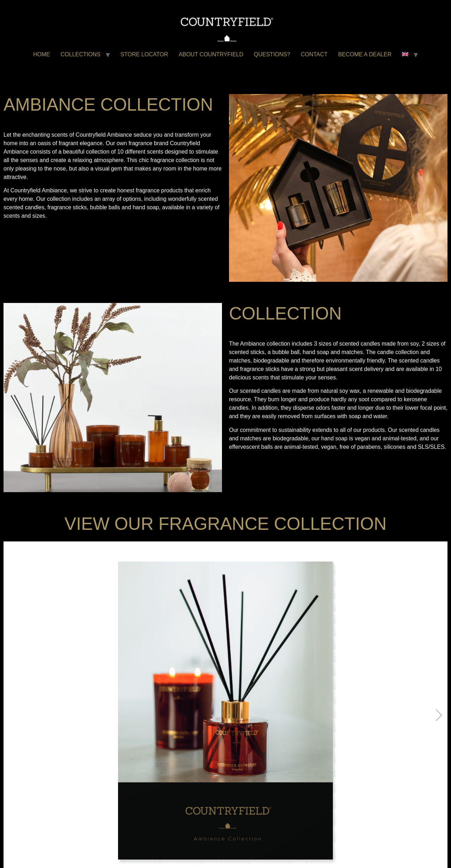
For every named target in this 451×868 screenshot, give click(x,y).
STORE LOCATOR (144, 54)
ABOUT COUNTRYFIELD (211, 54)
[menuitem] (405, 55)
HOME (42, 54)
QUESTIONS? (272, 54)
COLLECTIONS (81, 54)
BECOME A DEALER (365, 54)
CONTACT (314, 54)
